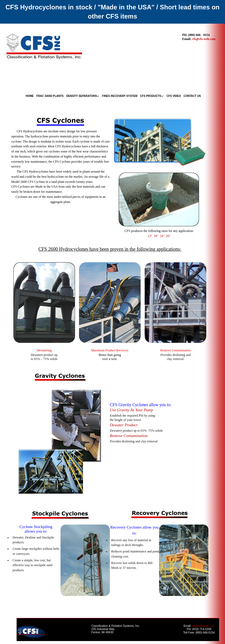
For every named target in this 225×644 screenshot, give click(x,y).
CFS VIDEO (174, 96)
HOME (30, 96)
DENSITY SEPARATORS (81, 96)
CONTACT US (192, 96)
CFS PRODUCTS (151, 96)
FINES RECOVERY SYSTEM (120, 96)
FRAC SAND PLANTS (50, 96)
